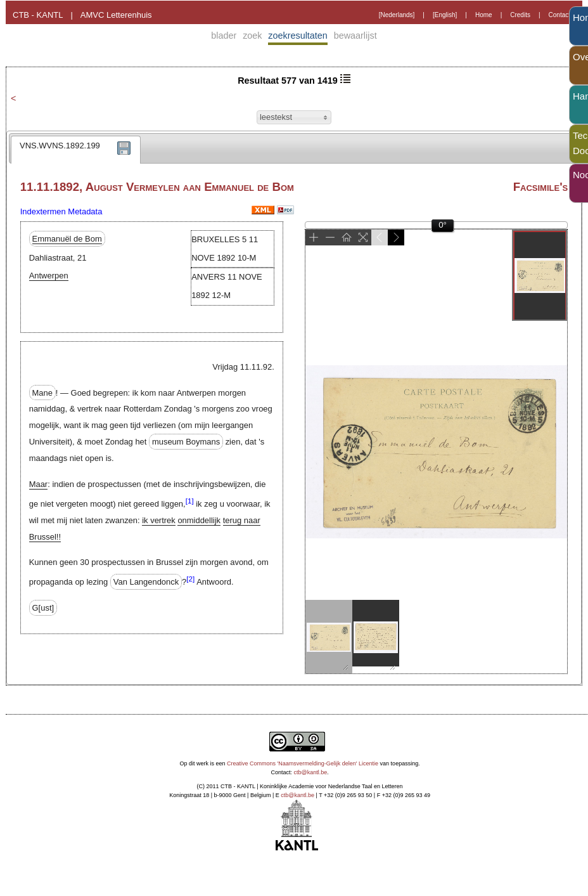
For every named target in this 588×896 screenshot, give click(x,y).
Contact (559, 15)
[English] (445, 15)
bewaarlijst (355, 36)
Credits (520, 15)
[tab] (76, 150)
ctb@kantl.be (311, 772)
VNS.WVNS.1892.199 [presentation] (60, 146)
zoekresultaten (298, 36)
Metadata (85, 211)
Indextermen (43, 211)
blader (224, 36)
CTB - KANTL (38, 15)
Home (484, 15)
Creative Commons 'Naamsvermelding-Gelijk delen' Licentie (303, 763)
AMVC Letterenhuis (116, 15)
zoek (252, 36)
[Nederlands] (397, 15)
